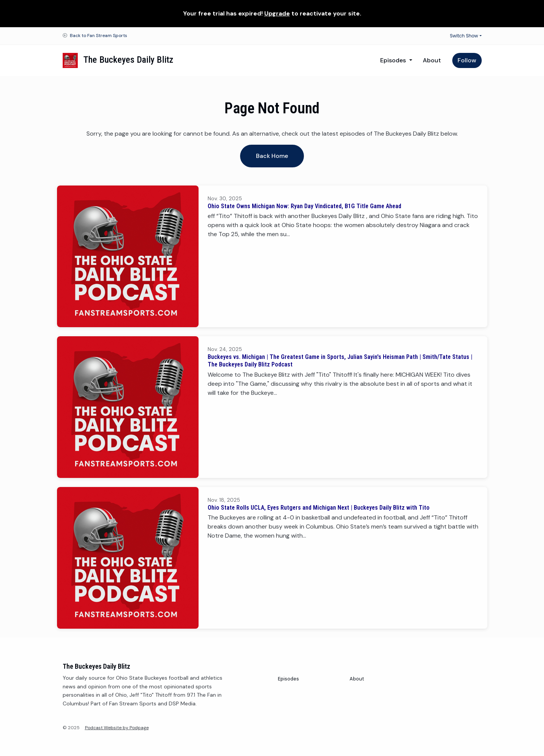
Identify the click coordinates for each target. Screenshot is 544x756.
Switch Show (464, 36)
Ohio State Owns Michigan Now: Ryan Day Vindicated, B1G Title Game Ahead (304, 206)
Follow (467, 60)
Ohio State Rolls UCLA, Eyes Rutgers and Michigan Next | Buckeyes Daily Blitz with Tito (319, 508)
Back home (272, 156)
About (432, 60)
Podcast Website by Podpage (117, 728)
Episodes (394, 60)
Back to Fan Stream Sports (99, 36)
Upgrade (277, 13)
